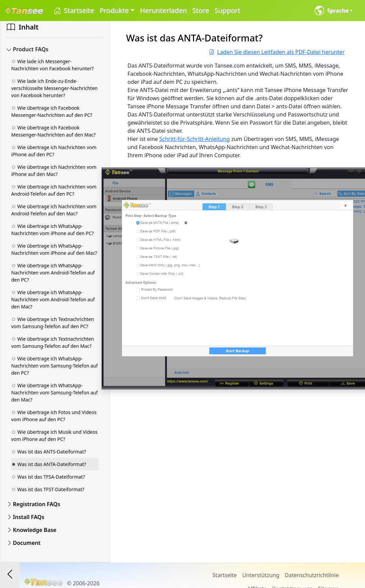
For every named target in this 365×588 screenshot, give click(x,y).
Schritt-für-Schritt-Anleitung (195, 139)
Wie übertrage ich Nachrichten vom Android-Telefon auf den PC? (54, 190)
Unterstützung (261, 575)
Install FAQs (29, 517)
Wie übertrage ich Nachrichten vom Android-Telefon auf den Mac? (54, 210)
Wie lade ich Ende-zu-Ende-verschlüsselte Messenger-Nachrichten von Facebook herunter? (54, 88)
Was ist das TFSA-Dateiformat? (48, 477)
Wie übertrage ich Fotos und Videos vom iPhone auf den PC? (54, 416)
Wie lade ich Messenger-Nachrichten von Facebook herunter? (53, 65)
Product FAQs (31, 49)
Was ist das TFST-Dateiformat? (48, 489)
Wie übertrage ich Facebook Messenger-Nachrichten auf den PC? (52, 111)
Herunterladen (163, 10)
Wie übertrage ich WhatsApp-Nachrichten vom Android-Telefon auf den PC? (53, 273)
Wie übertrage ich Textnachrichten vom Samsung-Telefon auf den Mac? (53, 342)
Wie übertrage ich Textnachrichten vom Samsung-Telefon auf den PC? (53, 323)
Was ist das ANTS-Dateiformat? (49, 452)
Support (227, 10)
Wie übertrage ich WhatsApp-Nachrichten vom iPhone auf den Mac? (54, 249)
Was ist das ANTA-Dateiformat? (49, 464)
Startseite (74, 11)
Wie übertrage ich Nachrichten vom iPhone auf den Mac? (54, 171)
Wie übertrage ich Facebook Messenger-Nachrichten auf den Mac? (53, 131)
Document (27, 543)
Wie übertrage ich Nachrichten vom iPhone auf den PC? (54, 151)
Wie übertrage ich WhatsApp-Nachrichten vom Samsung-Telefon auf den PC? (55, 366)
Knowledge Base (35, 530)
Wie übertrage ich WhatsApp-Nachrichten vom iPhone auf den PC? (53, 230)
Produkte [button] (114, 10)
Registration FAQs (37, 504)
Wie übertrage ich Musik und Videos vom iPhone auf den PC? (54, 435)
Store (201, 10)
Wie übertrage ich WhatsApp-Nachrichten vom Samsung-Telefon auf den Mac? (55, 393)
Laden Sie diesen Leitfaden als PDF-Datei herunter (277, 52)
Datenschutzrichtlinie (312, 575)
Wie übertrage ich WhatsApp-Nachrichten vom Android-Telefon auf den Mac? (53, 299)
